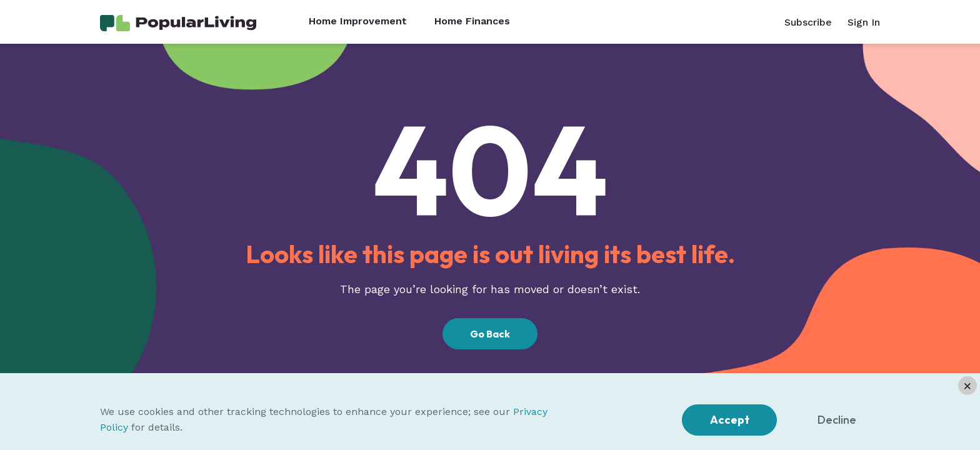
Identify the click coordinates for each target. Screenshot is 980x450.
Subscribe (808, 22)
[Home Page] (178, 22)
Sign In (864, 22)
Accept (730, 420)
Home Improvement (358, 21)
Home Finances (472, 21)
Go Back (490, 334)
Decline (837, 420)
